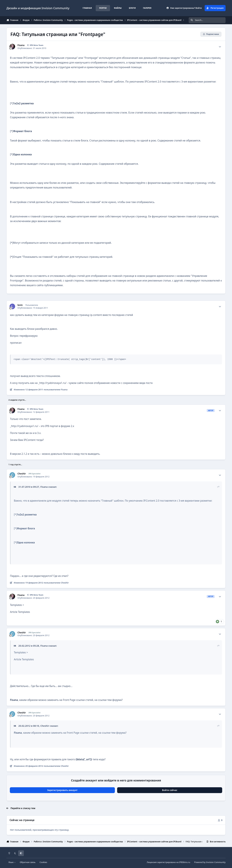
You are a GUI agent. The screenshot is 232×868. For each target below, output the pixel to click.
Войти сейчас (170, 790)
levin (20, 305)
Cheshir (22, 474)
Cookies (43, 862)
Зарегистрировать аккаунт (62, 790)
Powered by (210, 862)
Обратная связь (28, 862)
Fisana (21, 45)
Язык (12, 862)
